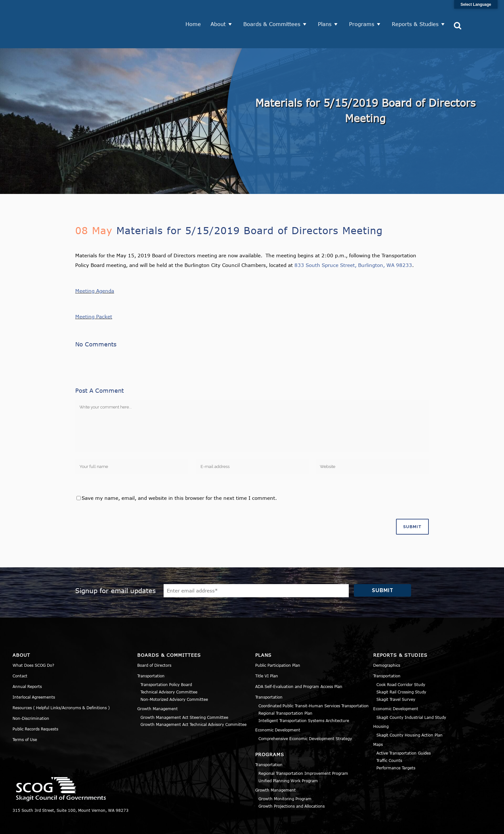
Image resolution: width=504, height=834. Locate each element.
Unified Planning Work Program (288, 758)
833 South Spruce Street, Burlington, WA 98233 (353, 243)
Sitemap (483, 826)
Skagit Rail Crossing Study (401, 669)
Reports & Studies (417, 13)
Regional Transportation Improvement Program (303, 751)
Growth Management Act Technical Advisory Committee (194, 702)
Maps (378, 722)
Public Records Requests (35, 707)
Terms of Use (25, 717)
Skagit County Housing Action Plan (410, 713)
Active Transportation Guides (404, 730)
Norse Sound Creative (221, 826)
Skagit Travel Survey (396, 677)
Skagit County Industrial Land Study (411, 695)
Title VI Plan (267, 654)
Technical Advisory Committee (169, 669)
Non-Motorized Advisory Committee (174, 677)
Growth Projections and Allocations (292, 784)
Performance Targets (396, 745)
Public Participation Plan (278, 643)
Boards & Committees (274, 13)
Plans (327, 13)
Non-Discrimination (31, 696)
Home (195, 13)
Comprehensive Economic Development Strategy (305, 716)
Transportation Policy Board (166, 662)
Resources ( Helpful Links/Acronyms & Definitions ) (61, 685)
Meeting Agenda (95, 269)
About (220, 13)
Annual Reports (27, 664)
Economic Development (278, 707)
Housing (381, 704)
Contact (20, 654)
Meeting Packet (94, 294)
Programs (364, 13)
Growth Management (157, 686)
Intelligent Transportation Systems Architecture (304, 698)
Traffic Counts (389, 738)
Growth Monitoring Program (285, 776)
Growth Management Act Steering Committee (184, 695)
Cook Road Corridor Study (401, 662)
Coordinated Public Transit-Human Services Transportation (314, 683)
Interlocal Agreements (34, 675)
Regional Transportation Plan (285, 691)
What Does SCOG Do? (33, 643)
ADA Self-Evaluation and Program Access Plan (299, 664)
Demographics (387, 643)
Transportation (151, 654)
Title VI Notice (452, 826)
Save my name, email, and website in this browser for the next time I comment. (179, 475)
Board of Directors (154, 643)
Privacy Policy (415, 826)
